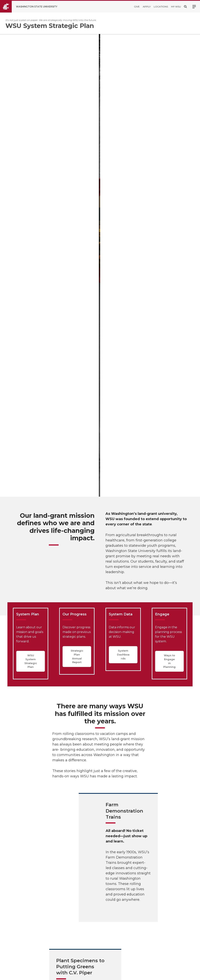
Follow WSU (184, 974)
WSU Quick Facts (96, 897)
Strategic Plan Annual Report (77, 292)
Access (137, 974)
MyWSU (167, 974)
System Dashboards (123, 290)
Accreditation (93, 935)
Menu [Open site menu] (194, 6)
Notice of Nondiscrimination (96, 956)
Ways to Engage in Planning (169, 296)
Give (137, 7)
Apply (147, 7)
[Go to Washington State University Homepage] (32, 7)
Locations (161, 7)
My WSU (176, 7)
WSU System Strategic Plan (31, 296)
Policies (152, 974)
